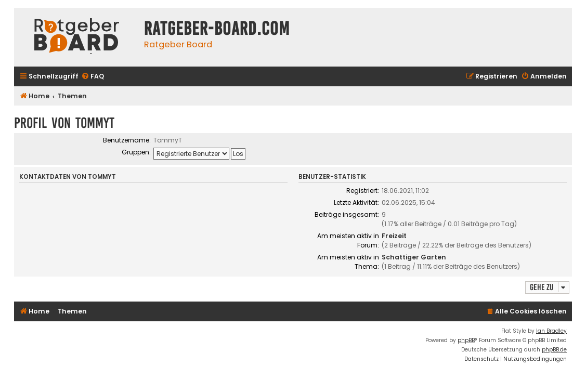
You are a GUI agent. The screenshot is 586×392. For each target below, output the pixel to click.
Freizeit (394, 236)
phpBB (466, 340)
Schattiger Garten (414, 257)
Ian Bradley (551, 331)
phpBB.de (554, 350)
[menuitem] (93, 77)
